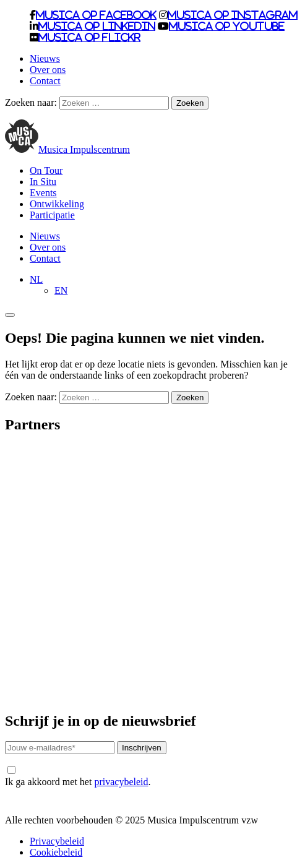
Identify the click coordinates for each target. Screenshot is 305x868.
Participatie (52, 215)
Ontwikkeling (57, 204)
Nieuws (45, 58)
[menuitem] (36, 279)
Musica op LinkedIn (97, 26)
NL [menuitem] (36, 279)
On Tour (46, 170)
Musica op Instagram (233, 15)
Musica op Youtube (227, 26)
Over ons (48, 70)
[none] (165, 285)
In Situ (43, 182)
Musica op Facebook (96, 15)
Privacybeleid (57, 841)
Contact (45, 81)
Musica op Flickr (89, 37)
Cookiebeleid (56, 852)
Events (43, 193)
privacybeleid (121, 782)
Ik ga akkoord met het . (78, 776)
